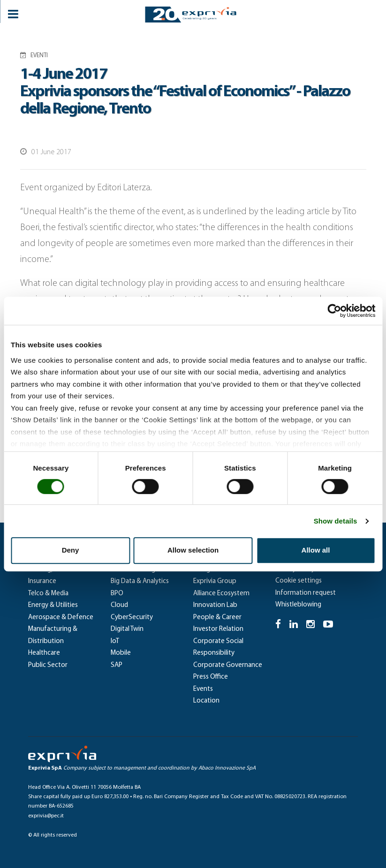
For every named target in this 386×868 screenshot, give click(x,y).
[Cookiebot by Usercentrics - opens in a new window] (334, 311)
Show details (336, 521)
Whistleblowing (298, 605)
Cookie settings (299, 581)
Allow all (316, 550)
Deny (71, 550)
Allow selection (193, 550)
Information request (306, 593)
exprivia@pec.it (46, 816)
